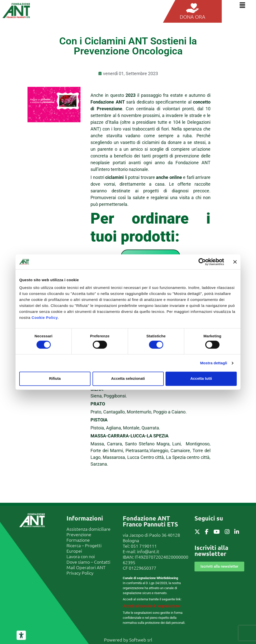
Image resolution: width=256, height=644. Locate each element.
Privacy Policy (80, 573)
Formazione (78, 540)
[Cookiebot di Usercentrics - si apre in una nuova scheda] (202, 262)
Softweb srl (141, 640)
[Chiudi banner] (235, 262)
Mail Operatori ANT (86, 567)
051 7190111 (144, 546)
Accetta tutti (201, 379)
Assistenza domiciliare (88, 529)
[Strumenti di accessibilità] (21, 635)
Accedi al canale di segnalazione (151, 606)
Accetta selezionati (128, 379)
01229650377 (142, 568)
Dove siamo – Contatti (88, 562)
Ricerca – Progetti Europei (84, 548)
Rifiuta (55, 379)
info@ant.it (148, 551)
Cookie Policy (45, 318)
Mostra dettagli (213, 363)
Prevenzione (79, 534)
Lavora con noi (81, 556)
